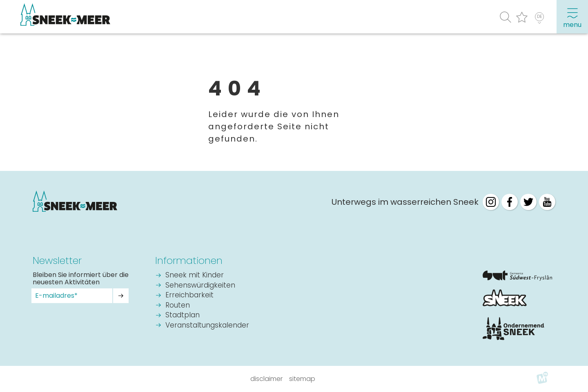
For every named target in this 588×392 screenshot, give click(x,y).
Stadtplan (183, 316)
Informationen (189, 260)
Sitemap (302, 379)
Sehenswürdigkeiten (200, 286)
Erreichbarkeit (189, 296)
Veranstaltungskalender (207, 326)
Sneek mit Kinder (195, 276)
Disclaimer (266, 379)
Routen (178, 306)
